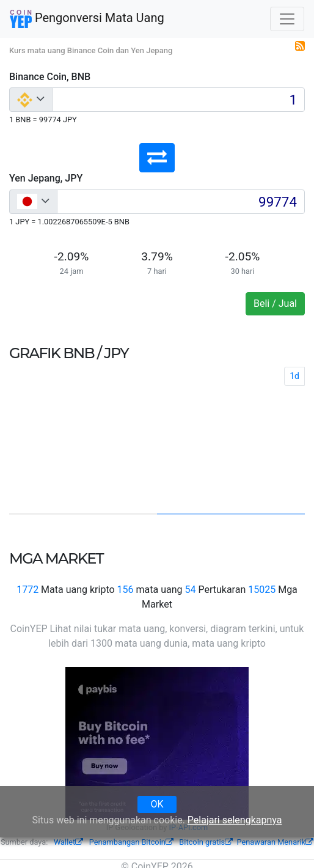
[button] (157, 158)
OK (157, 804)
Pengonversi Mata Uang (87, 19)
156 (126, 590)
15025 (262, 590)
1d (294, 376)
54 (190, 590)
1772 (27, 590)
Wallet (68, 842)
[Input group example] (178, 100)
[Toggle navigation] (287, 19)
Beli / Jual (275, 303)
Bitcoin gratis (206, 842)
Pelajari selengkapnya (235, 820)
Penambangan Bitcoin (131, 842)
